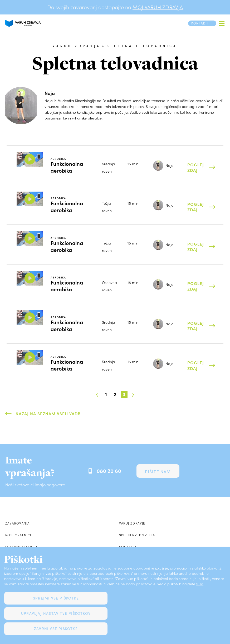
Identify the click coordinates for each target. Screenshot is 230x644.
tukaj (200, 584)
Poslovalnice (19, 535)
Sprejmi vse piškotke (56, 598)
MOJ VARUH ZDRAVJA (158, 7)
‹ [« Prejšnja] (97, 393)
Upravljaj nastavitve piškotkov (56, 613)
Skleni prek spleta (137, 535)
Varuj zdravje (132, 523)
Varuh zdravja (77, 46)
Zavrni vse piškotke (56, 629)
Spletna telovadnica (142, 46)
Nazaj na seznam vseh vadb (48, 413)
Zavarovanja (17, 523)
